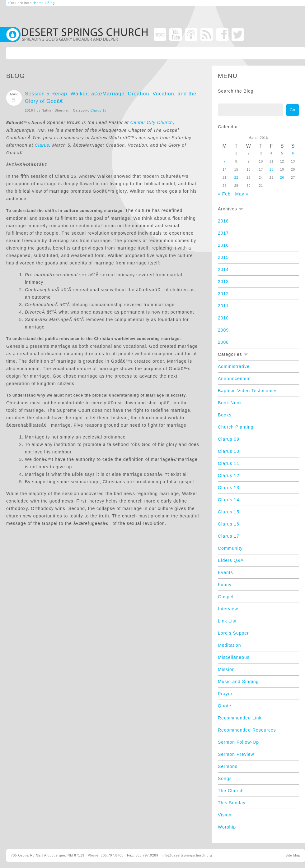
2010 (223, 318)
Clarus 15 (229, 512)
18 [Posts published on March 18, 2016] (272, 170)
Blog (51, 3)
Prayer (225, 694)
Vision (225, 815)
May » (242, 194)
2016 (223, 245)
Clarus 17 (229, 536)
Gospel (226, 597)
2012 (223, 294)
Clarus (42, 145)
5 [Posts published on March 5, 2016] (282, 153)
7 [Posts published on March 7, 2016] (225, 161)
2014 (223, 269)
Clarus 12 (229, 475)
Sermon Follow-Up (238, 742)
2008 (223, 342)
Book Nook (230, 403)
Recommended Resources (247, 730)
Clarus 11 (229, 463)
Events (225, 572)
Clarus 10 (229, 451)
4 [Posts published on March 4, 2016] (272, 153)
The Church (231, 791)
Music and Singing (238, 682)
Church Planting (236, 427)
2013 (223, 282)
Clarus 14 (229, 500)
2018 (223, 221)
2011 (223, 306)
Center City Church (152, 122)
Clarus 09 (229, 439)
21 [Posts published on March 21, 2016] (225, 178)
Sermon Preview (236, 754)
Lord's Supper (233, 633)
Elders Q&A (231, 560)
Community (230, 548)
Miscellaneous (234, 657)
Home (39, 3)
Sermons (228, 766)
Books (225, 415)
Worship (227, 827)
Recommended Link (240, 718)
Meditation (230, 645)
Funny (225, 585)
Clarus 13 (229, 488)
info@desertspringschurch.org (187, 855)
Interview (228, 609)
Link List (227, 621)
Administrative (234, 366)
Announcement (234, 379)
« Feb (224, 194)
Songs (225, 778)
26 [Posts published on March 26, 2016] (282, 178)
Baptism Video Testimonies (248, 391)
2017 (223, 233)
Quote (225, 706)
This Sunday (232, 803)
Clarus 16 (99, 110)
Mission (226, 669)
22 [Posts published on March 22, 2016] (236, 178)
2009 (223, 330)
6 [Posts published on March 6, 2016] (293, 153)
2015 (223, 257)
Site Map (293, 855)
